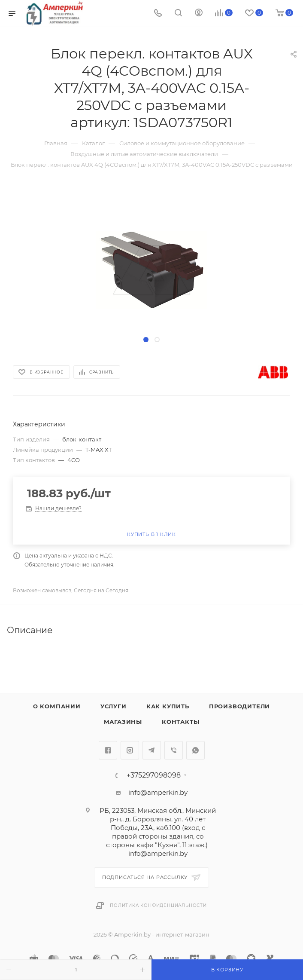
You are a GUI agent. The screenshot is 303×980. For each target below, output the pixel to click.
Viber (174, 750)
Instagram (130, 750)
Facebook (108, 750)
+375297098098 (154, 775)
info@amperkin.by (158, 792)
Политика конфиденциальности (158, 905)
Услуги (114, 706)
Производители (239, 706)
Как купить (168, 706)
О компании (57, 706)
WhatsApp (195, 750)
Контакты (180, 722)
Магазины (123, 722)
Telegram (152, 750)
